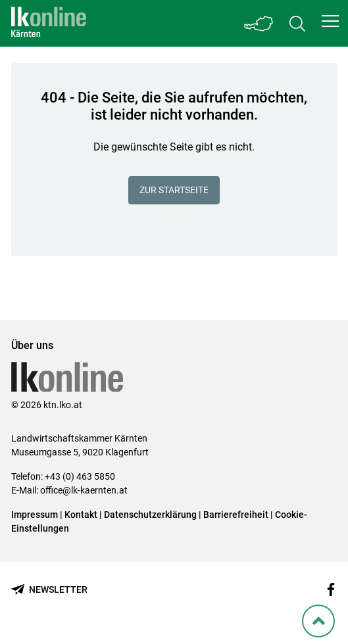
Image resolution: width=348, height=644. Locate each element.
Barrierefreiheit (236, 515)
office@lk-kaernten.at (84, 490)
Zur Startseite (174, 190)
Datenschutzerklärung (150, 515)
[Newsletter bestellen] (49, 590)
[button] (330, 21)
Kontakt (81, 515)
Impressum (35, 515)
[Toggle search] (297, 23)
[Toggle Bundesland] (259, 23)
